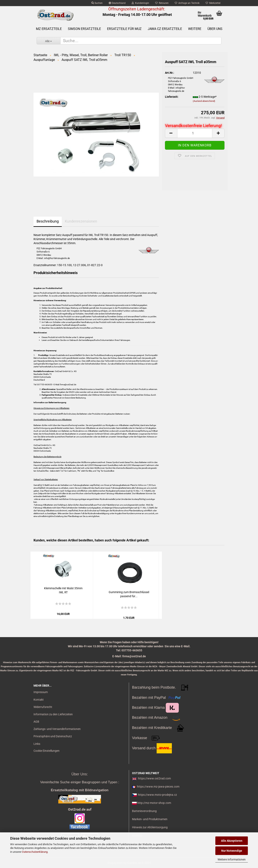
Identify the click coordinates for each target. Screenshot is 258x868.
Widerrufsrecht (43, 707)
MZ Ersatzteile (49, 29)
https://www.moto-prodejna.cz (157, 795)
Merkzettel (213, 3)
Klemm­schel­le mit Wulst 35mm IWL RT (63, 590)
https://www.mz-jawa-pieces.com (158, 787)
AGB (36, 722)
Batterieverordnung (144, 811)
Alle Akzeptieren (232, 841)
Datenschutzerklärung (35, 852)
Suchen (97, 3)
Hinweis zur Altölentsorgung (150, 827)
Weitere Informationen (232, 859)
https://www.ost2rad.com (154, 778)
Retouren (162, 3)
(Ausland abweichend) (204, 101)
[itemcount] (195, 133)
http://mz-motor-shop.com (154, 803)
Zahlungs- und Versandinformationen (57, 729)
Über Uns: (80, 774)
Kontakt (39, 700)
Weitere (195, 29)
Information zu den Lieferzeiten (53, 714)
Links (37, 744)
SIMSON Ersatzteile (84, 29)
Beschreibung (48, 221)
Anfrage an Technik (187, 3)
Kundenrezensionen (81, 221)
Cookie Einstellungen (47, 751)
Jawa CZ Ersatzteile (165, 29)
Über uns (215, 29)
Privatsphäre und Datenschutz (53, 736)
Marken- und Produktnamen (150, 819)
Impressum (41, 692)
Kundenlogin (140, 3)
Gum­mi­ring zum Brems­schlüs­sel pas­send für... (129, 594)
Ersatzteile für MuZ (124, 29)
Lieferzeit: (172, 97)
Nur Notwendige (232, 851)
